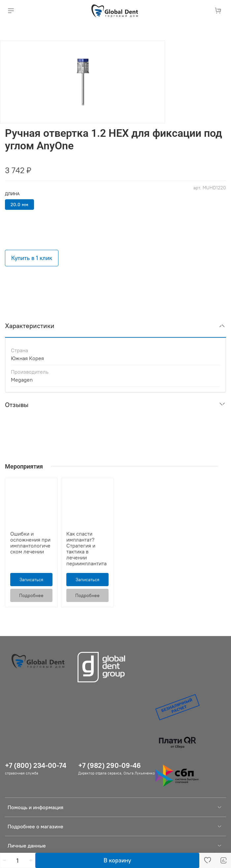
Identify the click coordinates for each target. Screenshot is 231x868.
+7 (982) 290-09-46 (110, 765)
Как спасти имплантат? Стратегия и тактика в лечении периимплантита (86, 548)
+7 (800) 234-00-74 (36, 765)
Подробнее (31, 595)
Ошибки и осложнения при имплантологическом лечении (30, 543)
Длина (12, 194)
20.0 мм (19, 205)
